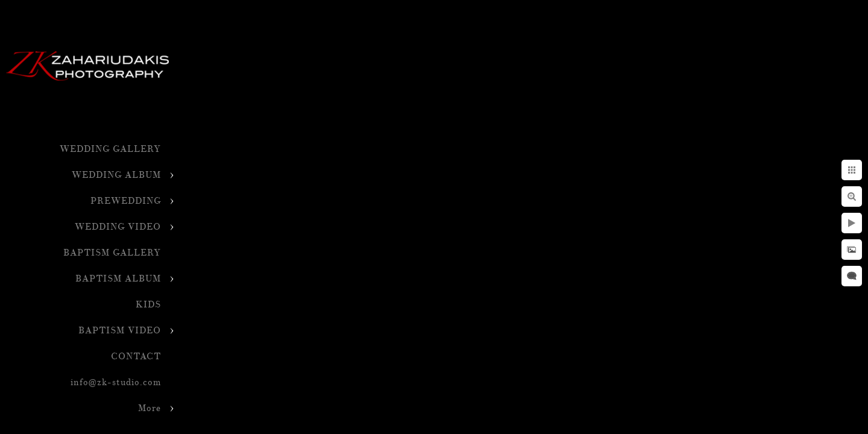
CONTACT (136, 357)
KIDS (148, 305)
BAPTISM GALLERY (112, 253)
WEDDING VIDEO (118, 227)
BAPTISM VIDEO (120, 331)
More (149, 408)
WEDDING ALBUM (116, 175)
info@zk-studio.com (116, 382)
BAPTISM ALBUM (118, 279)
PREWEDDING (126, 201)
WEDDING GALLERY (110, 149)
